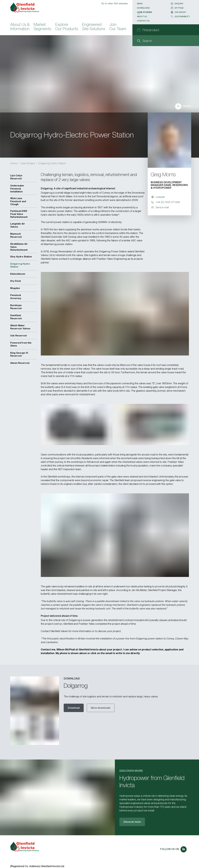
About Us (142, 16)
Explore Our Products (67, 27)
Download (74, 708)
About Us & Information (20, 27)
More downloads (101, 708)
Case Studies (144, 12)
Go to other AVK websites (115, 3)
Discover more (132, 822)
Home (14, 163)
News (140, 4)
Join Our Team (118, 27)
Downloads (143, 8)
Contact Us (143, 21)
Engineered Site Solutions (94, 27)
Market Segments (42, 27)
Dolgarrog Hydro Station (52, 163)
